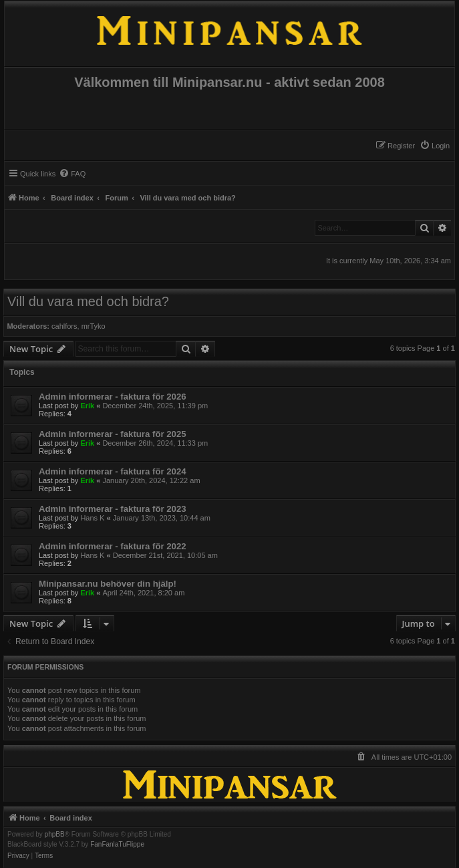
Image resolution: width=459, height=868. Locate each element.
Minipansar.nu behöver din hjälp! (108, 584)
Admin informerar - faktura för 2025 (113, 434)
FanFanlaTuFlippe (117, 845)
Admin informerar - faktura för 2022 (113, 546)
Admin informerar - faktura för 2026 (113, 397)
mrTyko (94, 326)
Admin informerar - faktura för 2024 (113, 471)
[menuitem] (435, 146)
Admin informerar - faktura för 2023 (113, 509)
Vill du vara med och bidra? (88, 301)
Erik (87, 406)
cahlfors (64, 326)
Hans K (92, 518)
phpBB (55, 835)
